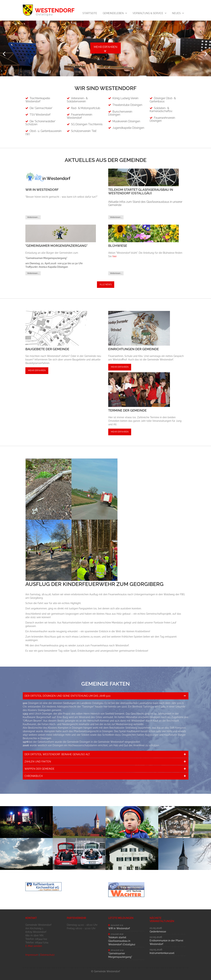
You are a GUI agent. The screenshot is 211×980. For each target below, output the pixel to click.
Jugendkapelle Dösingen (128, 128)
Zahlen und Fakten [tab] (38, 761)
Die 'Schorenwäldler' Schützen (40, 123)
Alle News (106, 284)
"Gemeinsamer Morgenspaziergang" (120, 955)
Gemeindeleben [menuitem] (113, 13)
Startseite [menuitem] (90, 13)
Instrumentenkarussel (162, 953)
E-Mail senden (34, 946)
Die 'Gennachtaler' (41, 108)
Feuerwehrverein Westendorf (79, 116)
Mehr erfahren (37, 370)
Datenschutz (47, 955)
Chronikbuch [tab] (34, 776)
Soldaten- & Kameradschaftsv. (161, 109)
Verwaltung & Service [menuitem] (148, 13)
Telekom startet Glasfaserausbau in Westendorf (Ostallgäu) (122, 941)
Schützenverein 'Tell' (84, 131)
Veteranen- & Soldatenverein (77, 100)
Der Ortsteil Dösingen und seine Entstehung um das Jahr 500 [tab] (68, 696)
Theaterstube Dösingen (127, 105)
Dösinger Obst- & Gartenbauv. (163, 100)
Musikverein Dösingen (126, 121)
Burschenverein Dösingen (120, 113)
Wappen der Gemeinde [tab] (39, 769)
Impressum (32, 955)
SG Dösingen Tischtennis (87, 124)
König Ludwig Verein (125, 98)
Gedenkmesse (158, 931)
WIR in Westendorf (119, 928)
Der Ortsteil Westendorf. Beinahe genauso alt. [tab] (57, 754)
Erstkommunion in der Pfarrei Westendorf (166, 942)
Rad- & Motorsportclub (86, 108)
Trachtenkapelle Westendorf (38, 100)
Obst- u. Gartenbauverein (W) (43, 132)
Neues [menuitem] (176, 13)
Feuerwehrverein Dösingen (162, 119)
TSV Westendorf (40, 114)
